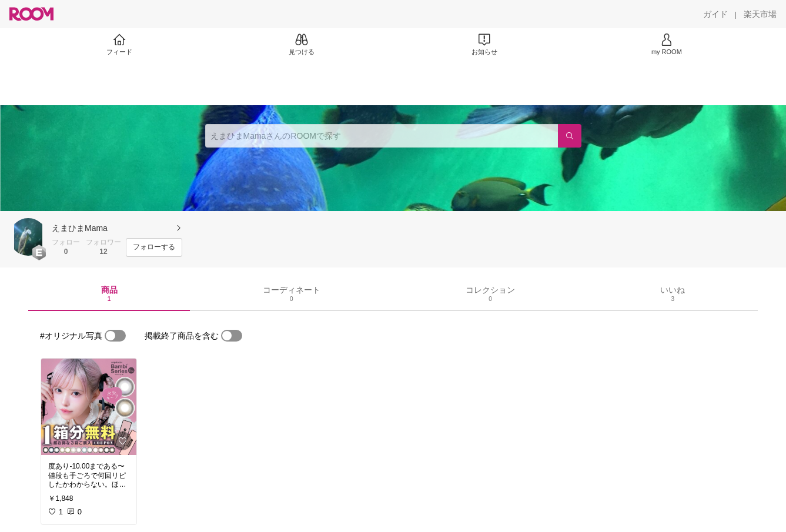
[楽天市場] (760, 14)
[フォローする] (154, 247)
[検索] (570, 136)
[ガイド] (715, 14)
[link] (89, 407)
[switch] (115, 336)
